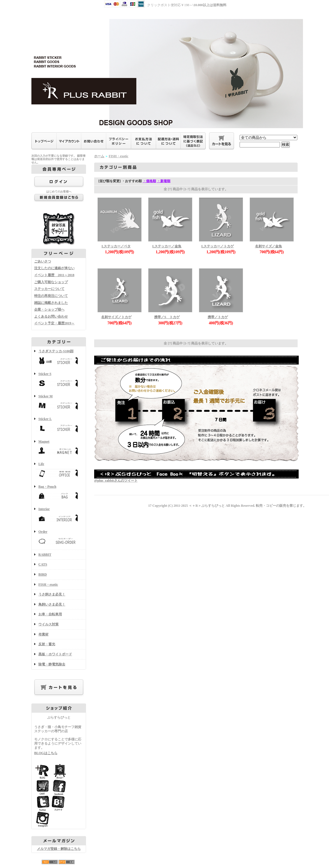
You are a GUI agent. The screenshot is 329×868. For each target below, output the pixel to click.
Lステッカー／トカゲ (217, 246)
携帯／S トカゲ (167, 317)
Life (59, 471)
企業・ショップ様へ (49, 309)
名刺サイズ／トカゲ (116, 317)
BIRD (43, 574)
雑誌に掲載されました (51, 303)
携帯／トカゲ (218, 317)
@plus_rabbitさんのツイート (116, 480)
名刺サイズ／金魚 (268, 246)
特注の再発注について (51, 296)
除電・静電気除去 (52, 664)
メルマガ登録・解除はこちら (59, 849)
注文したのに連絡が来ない (54, 268)
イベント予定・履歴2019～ (54, 323)
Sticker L (59, 425)
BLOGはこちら (46, 753)
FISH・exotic (48, 585)
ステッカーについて (49, 289)
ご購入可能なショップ (51, 282)
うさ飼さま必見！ (52, 594)
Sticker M (59, 403)
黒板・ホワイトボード (55, 654)
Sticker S (59, 380)
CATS (43, 564)
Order (59, 538)
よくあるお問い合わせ (51, 316)
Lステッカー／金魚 (167, 246)
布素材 (43, 634)
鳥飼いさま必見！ (52, 604)
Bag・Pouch (59, 493)
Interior (59, 516)
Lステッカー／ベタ (116, 246)
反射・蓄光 (47, 644)
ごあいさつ (43, 261)
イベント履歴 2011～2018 (54, 275)
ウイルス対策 (48, 624)
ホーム (99, 156)
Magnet (59, 448)
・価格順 (149, 181)
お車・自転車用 (50, 614)
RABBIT (45, 555)
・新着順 (164, 181)
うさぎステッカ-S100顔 (59, 358)
